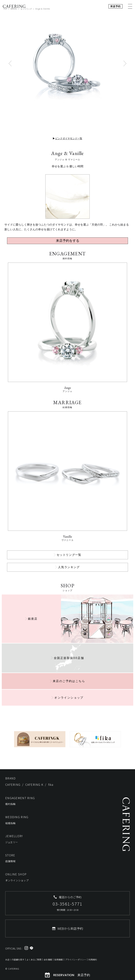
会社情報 (48, 959)
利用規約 (93, 959)
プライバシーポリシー (76, 959)
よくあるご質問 (34, 959)
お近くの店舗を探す (15, 959)
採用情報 (59, 959)
